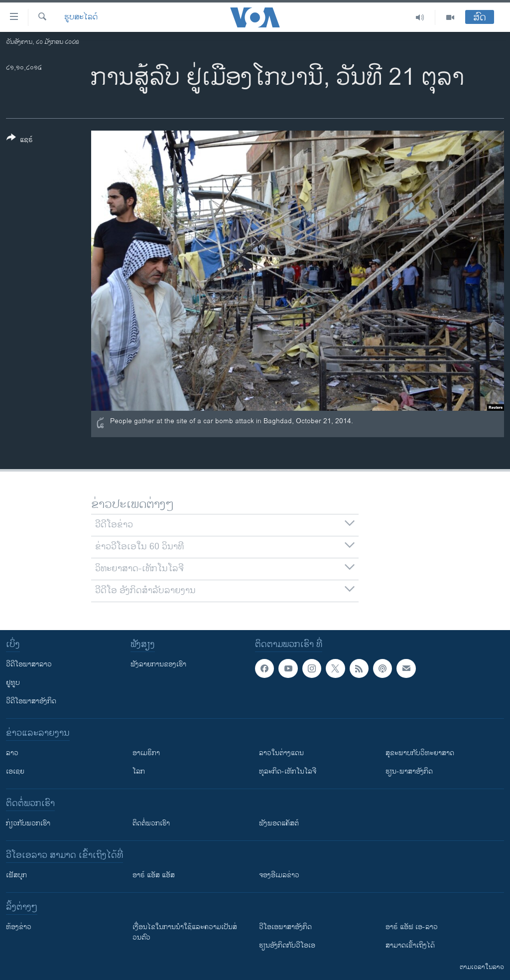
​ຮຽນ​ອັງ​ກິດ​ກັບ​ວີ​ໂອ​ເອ (287, 945)
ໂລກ (139, 771)
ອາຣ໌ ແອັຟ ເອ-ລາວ (412, 927)
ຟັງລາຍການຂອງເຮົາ (158, 664)
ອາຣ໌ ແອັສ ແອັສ (154, 875)
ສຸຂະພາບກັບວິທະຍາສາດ (420, 753)
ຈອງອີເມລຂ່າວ (279, 875)
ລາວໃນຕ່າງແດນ (281, 753)
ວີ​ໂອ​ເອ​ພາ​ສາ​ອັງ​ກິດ (285, 927)
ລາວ (12, 753)
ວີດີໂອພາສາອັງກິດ (31, 701)
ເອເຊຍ (15, 771)
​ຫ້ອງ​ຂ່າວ (19, 927)
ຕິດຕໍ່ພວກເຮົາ (151, 823)
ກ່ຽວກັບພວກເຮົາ (28, 823)
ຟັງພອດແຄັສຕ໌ (279, 823)
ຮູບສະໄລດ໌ (81, 17)
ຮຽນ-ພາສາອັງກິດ (409, 771)
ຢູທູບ (13, 683)
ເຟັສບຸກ (16, 875)
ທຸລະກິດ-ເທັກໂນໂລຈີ (288, 771)
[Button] (20, 141)
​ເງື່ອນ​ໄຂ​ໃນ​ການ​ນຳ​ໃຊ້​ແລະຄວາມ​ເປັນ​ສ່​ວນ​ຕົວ (185, 932)
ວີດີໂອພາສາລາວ (29, 664)
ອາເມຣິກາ (146, 753)
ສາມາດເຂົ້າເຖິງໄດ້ (410, 945)
